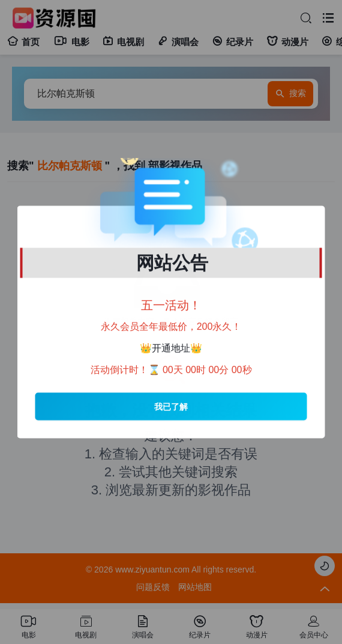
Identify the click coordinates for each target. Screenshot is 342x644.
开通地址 (171, 348)
